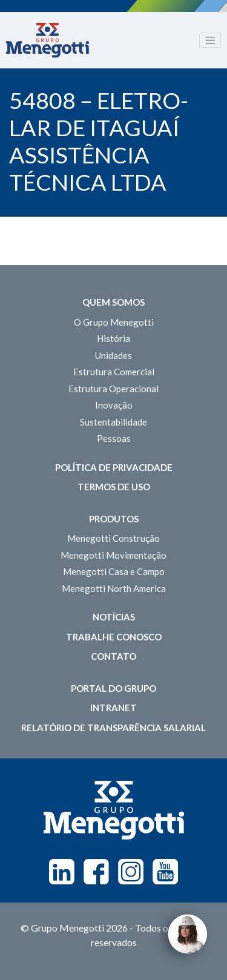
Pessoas (114, 438)
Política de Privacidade (114, 467)
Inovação (114, 405)
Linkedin (62, 872)
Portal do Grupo (113, 688)
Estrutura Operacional (113, 389)
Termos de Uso (114, 487)
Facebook (96, 872)
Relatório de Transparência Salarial (113, 728)
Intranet (113, 708)
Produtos (114, 519)
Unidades (113, 355)
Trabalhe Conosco (114, 637)
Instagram (131, 872)
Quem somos (113, 302)
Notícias (114, 617)
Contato (113, 656)
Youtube (165, 872)
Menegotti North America (114, 588)
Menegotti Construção (113, 538)
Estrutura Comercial (114, 372)
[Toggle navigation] (210, 41)
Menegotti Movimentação (113, 555)
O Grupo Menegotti (114, 322)
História (113, 338)
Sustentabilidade (113, 422)
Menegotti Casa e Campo (114, 571)
